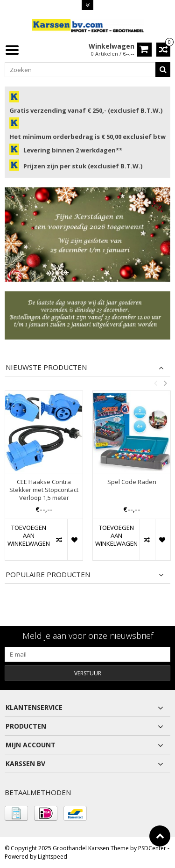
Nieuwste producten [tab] (46, 367)
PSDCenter (152, 848)
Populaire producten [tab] (48, 575)
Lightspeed (52, 857)
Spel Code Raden (132, 482)
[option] (44, 480)
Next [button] (165, 383)
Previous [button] (155, 383)
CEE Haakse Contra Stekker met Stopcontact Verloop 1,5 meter (44, 490)
